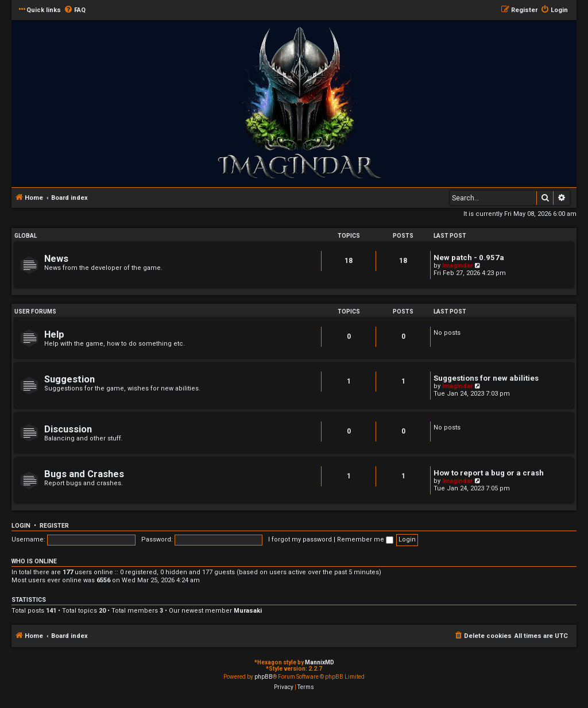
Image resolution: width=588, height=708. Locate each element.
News (56, 259)
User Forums (35, 312)
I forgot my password (300, 539)
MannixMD (320, 662)
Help (54, 334)
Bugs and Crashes (84, 474)
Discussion (68, 429)
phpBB (264, 677)
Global (26, 236)
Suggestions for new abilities (486, 378)
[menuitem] (75, 10)
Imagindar (457, 266)
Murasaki (248, 611)
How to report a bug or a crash (489, 473)
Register (54, 526)
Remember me (365, 539)
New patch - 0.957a (469, 258)
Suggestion (69, 379)
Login (21, 526)
